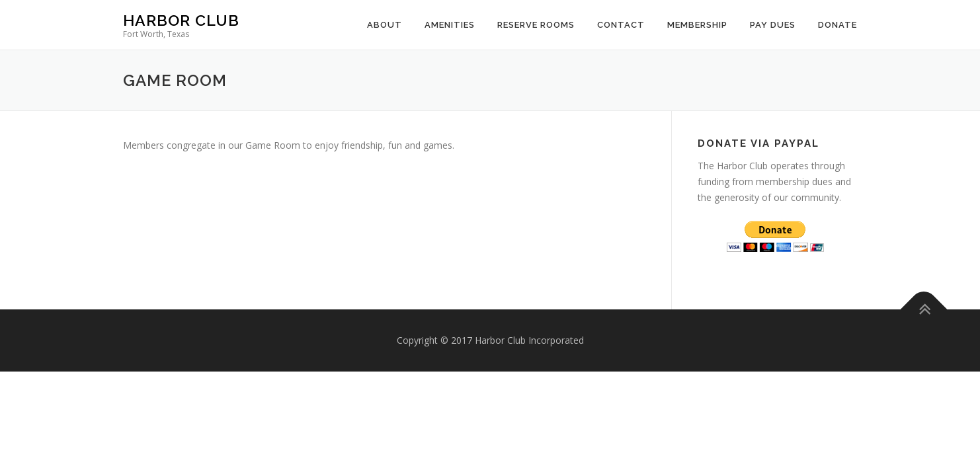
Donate (837, 25)
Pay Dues (773, 25)
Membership (697, 25)
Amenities (450, 25)
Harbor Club (181, 20)
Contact (621, 25)
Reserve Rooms (536, 25)
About (385, 25)
